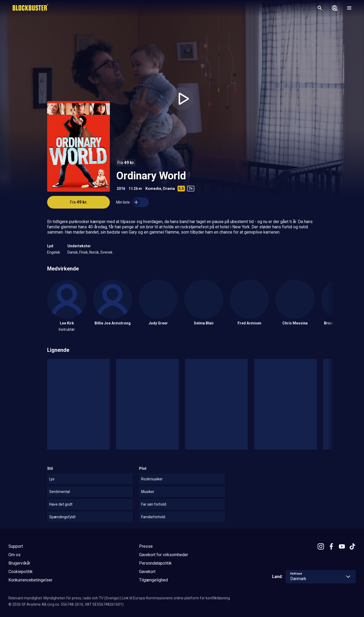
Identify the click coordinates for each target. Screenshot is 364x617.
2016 (121, 189)
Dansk (73, 252)
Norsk (94, 252)
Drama (169, 189)
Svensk (106, 252)
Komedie (153, 189)
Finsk (83, 252)
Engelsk (54, 252)
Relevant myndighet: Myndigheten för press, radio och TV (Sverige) (64, 598)
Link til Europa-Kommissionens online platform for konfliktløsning (176, 598)
